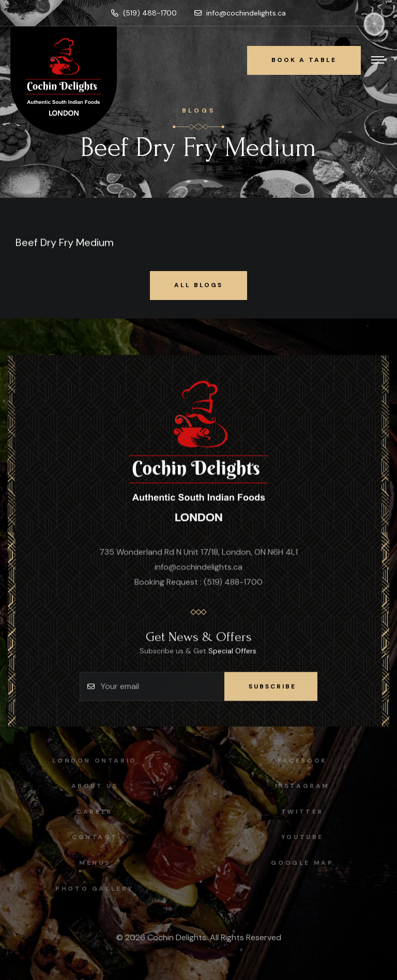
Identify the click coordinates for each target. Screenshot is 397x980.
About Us (91, 786)
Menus (91, 863)
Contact (91, 837)
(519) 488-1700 (144, 13)
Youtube (306, 837)
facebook (306, 761)
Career (91, 812)
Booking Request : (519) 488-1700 (198, 582)
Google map (306, 863)
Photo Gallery (91, 889)
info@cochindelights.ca (240, 13)
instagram (306, 786)
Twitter (306, 812)
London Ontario (91, 761)
